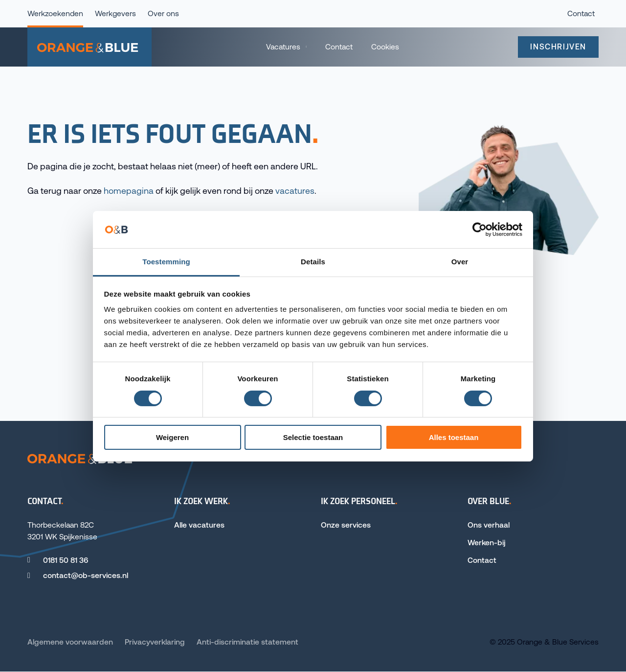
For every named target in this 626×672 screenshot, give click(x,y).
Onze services (346, 525)
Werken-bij (487, 543)
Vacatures (283, 47)
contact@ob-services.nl (86, 575)
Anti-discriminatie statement (247, 642)
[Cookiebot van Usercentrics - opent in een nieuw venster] (480, 230)
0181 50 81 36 (66, 560)
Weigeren (172, 437)
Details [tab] (313, 262)
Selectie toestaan (313, 437)
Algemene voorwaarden (70, 642)
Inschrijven (558, 47)
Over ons (163, 13)
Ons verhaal (489, 525)
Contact (339, 47)
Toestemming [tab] (166, 262)
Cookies (385, 47)
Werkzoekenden (55, 13)
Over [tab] (460, 262)
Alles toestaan (454, 437)
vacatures (295, 191)
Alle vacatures (199, 525)
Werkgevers (115, 13)
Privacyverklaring (155, 642)
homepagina (129, 191)
